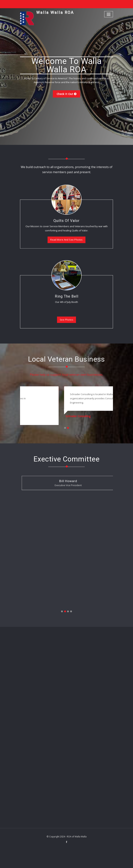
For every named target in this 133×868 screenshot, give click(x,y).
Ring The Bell (66, 335)
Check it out (65, 94)
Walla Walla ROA (54, 12)
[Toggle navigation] (109, 14)
